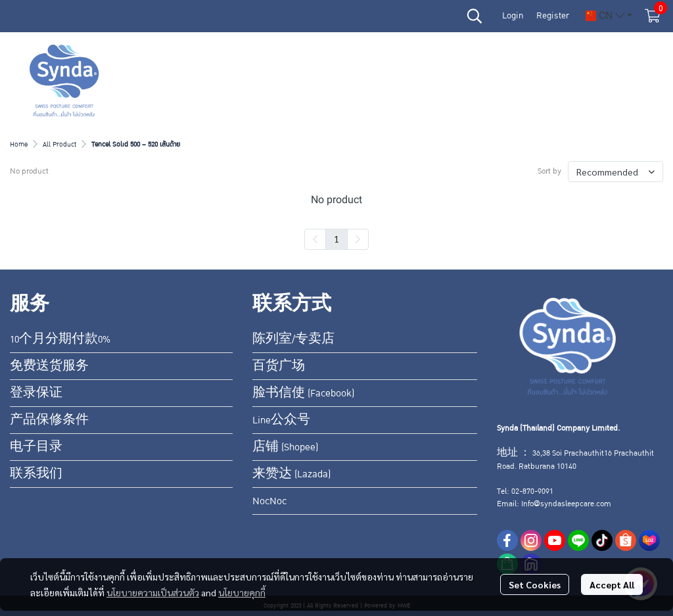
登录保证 (36, 393)
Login (513, 16)
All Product (59, 144)
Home (19, 144)
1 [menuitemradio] (336, 239)
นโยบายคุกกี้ (242, 592)
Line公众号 (281, 420)
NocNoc (269, 501)
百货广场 (279, 366)
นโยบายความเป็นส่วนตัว (153, 592)
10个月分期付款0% (60, 339)
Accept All (612, 584)
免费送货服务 (49, 366)
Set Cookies (535, 584)
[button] (475, 16)
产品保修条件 (49, 420)
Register (553, 16)
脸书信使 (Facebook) (303, 393)
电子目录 (36, 447)
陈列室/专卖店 (293, 339)
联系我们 (36, 474)
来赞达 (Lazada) (291, 474)
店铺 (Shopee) (285, 447)
